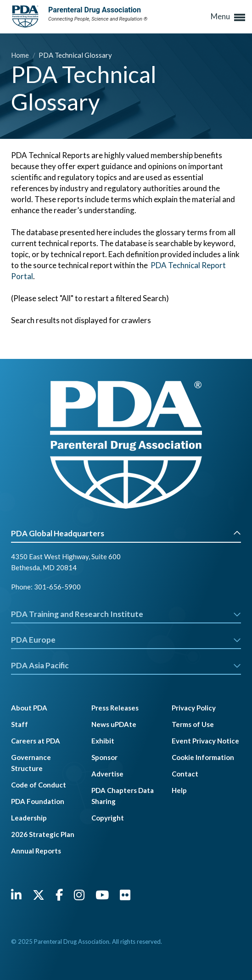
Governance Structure (31, 763)
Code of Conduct (39, 785)
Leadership (29, 818)
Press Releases (115, 708)
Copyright (108, 818)
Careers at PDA (36, 741)
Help (179, 790)
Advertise (107, 774)
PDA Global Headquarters (126, 533)
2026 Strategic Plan (43, 834)
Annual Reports (36, 851)
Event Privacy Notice (205, 741)
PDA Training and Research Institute (126, 614)
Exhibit (103, 741)
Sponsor (104, 757)
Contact (185, 774)
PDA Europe (126, 640)
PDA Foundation (38, 801)
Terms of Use (193, 724)
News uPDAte (114, 724)
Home (21, 55)
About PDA (29, 708)
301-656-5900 (57, 587)
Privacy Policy (194, 708)
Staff (20, 724)
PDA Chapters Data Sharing (123, 796)
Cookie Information (203, 757)
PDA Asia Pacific (126, 665)
